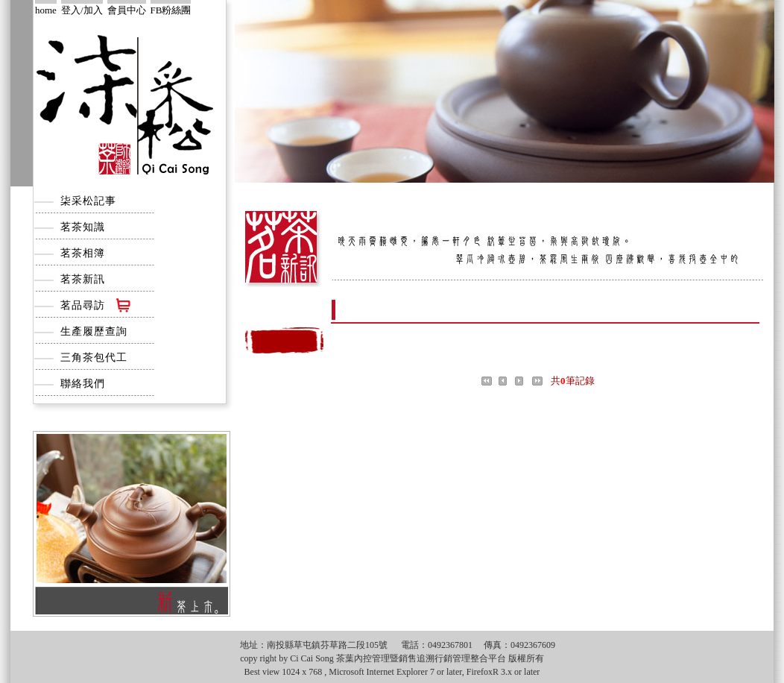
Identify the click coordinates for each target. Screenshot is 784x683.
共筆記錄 (573, 381)
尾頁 (540, 381)
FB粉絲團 (171, 10)
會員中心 (127, 10)
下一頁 (522, 381)
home (46, 10)
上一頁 (506, 381)
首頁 (489, 381)
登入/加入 (82, 10)
